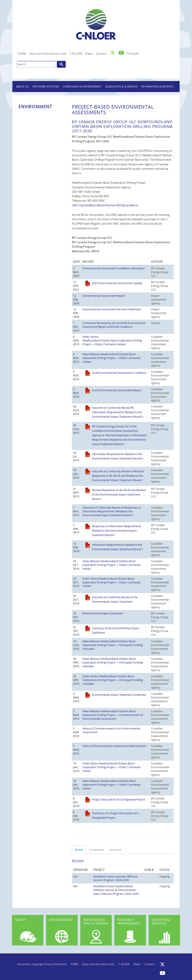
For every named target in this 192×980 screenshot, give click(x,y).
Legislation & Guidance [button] (121, 86)
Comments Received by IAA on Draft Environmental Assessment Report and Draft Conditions (114, 325)
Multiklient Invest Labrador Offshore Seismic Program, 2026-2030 (115, 878)
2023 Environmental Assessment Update (117, 283)
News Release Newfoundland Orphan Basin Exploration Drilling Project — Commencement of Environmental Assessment (113, 715)
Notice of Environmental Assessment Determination (114, 746)
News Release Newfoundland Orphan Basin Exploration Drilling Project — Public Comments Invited (112, 358)
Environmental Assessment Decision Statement (112, 309)
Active (79, 850)
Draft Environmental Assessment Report (117, 390)
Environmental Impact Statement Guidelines (119, 695)
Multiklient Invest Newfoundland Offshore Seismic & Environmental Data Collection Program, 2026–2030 (116, 890)
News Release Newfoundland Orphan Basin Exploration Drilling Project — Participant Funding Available (113, 662)
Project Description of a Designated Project (118, 799)
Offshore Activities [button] (46, 86)
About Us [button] (22, 86)
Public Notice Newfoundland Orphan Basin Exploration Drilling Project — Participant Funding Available (113, 680)
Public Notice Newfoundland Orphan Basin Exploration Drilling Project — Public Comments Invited (112, 340)
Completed (96, 850)
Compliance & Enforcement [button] (82, 86)
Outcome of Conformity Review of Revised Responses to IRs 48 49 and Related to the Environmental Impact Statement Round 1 (118, 476)
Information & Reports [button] (157, 86)
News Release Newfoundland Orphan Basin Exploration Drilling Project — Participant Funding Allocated (113, 645)
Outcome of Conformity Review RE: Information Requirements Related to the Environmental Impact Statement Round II (117, 412)
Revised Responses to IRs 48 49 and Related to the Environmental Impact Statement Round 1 (119, 494)
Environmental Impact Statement (103, 613)
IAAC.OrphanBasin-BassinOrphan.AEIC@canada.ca (105, 205)
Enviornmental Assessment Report (104, 296)
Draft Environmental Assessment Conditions (119, 373)
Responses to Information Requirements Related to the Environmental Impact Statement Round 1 (117, 531)
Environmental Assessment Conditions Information (114, 268)
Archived (115, 850)
